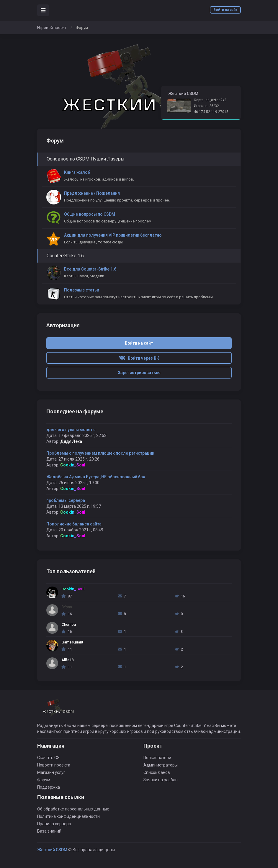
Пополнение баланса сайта (74, 524)
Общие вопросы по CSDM (90, 214)
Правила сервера (54, 824)
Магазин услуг (51, 772)
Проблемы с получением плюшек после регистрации (100, 453)
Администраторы (161, 765)
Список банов (157, 772)
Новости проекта (54, 765)
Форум (44, 780)
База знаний (49, 831)
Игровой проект (52, 28)
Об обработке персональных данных (73, 809)
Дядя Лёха (71, 441)
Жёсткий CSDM (52, 850)
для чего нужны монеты (71, 430)
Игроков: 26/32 (206, 106)
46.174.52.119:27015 (211, 112)
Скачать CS (48, 758)
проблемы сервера (66, 500)
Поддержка (49, 787)
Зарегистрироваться (139, 373)
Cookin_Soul (73, 465)
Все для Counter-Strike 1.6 (90, 269)
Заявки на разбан (161, 780)
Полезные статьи (82, 290)
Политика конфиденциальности (68, 816)
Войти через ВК (139, 358)
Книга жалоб (77, 172)
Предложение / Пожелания (92, 193)
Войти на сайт (225, 10)
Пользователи (157, 758)
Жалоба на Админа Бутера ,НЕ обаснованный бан (96, 477)
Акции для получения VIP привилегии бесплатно (113, 235)
